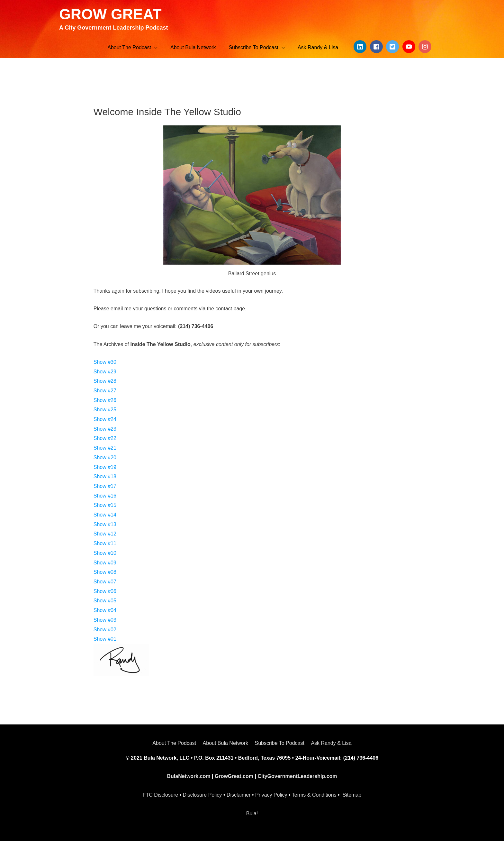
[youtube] (410, 47)
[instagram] (426, 47)
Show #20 (105, 457)
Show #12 (105, 534)
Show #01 (105, 639)
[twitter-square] (393, 47)
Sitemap (352, 795)
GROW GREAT (110, 14)
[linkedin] (361, 47)
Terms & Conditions (314, 795)
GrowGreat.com (234, 776)
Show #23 (105, 429)
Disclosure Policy (203, 795)
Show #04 (105, 610)
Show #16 (105, 496)
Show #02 (105, 630)
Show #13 (105, 524)
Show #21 (105, 448)
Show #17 (105, 486)
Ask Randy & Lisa (331, 743)
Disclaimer (239, 795)
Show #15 (105, 505)
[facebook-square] (377, 47)
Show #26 (105, 400)
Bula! (252, 814)
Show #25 (105, 410)
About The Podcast (174, 743)
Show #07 (105, 582)
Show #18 (105, 476)
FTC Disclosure (160, 795)
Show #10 (105, 553)
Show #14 (105, 515)
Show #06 (105, 591)
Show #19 (105, 467)
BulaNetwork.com (189, 776)
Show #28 (105, 381)
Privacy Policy (271, 795)
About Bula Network (225, 743)
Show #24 (105, 419)
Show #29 (105, 372)
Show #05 (105, 601)
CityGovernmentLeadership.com (297, 776)
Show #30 (105, 362)
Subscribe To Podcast (279, 743)
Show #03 (105, 620)
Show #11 (105, 543)
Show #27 (105, 391)
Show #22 (105, 438)
